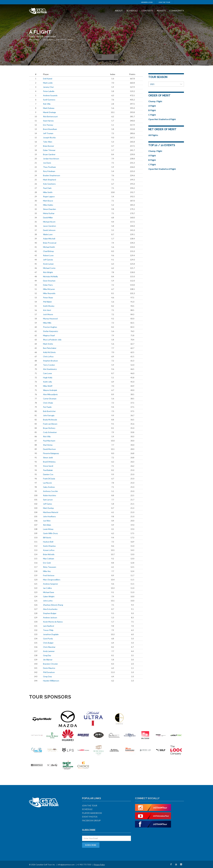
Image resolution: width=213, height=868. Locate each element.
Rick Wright (48, 272)
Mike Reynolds (49, 293)
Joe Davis (47, 163)
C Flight (152, 115)
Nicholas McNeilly (50, 276)
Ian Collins (47, 588)
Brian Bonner (49, 146)
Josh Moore (48, 314)
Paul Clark (47, 188)
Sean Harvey (48, 121)
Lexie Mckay (48, 529)
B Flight (152, 110)
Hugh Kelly (48, 378)
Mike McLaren (49, 289)
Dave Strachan (49, 281)
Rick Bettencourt (50, 116)
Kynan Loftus (49, 550)
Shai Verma (48, 445)
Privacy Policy (99, 865)
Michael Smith (49, 247)
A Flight (152, 106)
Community (177, 11)
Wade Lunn (48, 234)
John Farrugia (49, 415)
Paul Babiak (48, 470)
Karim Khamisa (49, 546)
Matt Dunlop (48, 508)
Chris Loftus (48, 356)
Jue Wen (47, 521)
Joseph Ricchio (49, 138)
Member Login (147, 2)
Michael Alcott (49, 222)
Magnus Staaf (49, 335)
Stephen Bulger (50, 613)
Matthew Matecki (51, 512)
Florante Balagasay (51, 453)
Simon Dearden (50, 209)
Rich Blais (47, 525)
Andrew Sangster (51, 584)
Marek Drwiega (49, 112)
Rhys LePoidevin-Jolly (52, 340)
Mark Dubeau (49, 108)
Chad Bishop (48, 251)
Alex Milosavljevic (50, 394)
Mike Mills (47, 323)
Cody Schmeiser (50, 432)
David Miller (48, 218)
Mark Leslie (48, 83)
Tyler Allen (48, 142)
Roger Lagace (49, 196)
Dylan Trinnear (49, 150)
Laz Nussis (47, 483)
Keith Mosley (49, 306)
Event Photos (90, 817)
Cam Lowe (47, 373)
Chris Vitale (48, 403)
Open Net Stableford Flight (162, 119)
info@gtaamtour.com (66, 865)
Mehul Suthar (49, 213)
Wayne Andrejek (50, 390)
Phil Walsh (47, 302)
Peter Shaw (48, 298)
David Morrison (49, 449)
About (119, 11)
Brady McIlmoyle (50, 420)
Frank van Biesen (50, 424)
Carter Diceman (50, 399)
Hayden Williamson (51, 681)
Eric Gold (47, 563)
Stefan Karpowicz (51, 331)
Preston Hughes (50, 327)
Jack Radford (48, 626)
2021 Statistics (48, 40)
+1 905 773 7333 (84, 865)
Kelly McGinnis (49, 352)
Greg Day (47, 655)
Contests (147, 11)
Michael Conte (49, 268)
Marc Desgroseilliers (52, 580)
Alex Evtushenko (50, 609)
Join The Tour (164, 2)
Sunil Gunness (49, 100)
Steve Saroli (48, 466)
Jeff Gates (48, 504)
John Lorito (48, 601)
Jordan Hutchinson (51, 159)
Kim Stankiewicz (50, 369)
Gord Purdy (48, 639)
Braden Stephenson (52, 175)
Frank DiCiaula (49, 479)
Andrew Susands (50, 95)
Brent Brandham (50, 129)
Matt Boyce (48, 201)
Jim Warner (48, 660)
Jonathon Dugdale (51, 634)
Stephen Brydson (50, 361)
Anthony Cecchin (50, 491)
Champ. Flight (155, 101)
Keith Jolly (47, 382)
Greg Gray (47, 676)
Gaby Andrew (49, 487)
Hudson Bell (48, 542)
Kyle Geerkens (49, 184)
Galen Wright (49, 596)
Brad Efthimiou (49, 462)
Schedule (132, 11)
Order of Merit (61, 40)
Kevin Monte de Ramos (53, 622)
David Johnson (49, 230)
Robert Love (48, 255)
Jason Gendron (50, 226)
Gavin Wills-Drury (50, 533)
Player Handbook (92, 813)
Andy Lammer (49, 651)
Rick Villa (47, 436)
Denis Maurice (49, 668)
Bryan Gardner (49, 154)
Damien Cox (48, 474)
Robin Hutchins (50, 495)
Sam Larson (48, 500)
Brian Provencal (50, 243)
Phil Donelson (49, 672)
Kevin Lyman (48, 264)
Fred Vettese (49, 575)
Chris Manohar (49, 647)
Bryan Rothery (49, 428)
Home (31, 40)
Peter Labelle (49, 91)
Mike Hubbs (48, 205)
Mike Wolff (48, 386)
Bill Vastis (47, 537)
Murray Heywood (50, 319)
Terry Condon (49, 365)
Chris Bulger (48, 643)
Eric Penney (48, 125)
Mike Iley (47, 571)
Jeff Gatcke (48, 260)
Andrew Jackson (50, 617)
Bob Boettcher (49, 411)
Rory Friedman (49, 171)
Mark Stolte (48, 344)
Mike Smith (48, 192)
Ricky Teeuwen (50, 567)
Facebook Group (91, 820)
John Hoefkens (49, 516)
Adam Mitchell (49, 239)
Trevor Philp (48, 630)
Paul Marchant (49, 441)
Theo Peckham (49, 167)
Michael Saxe (49, 592)
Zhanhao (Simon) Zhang (53, 605)
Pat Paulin (47, 407)
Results (161, 11)
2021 (166, 84)
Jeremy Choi (48, 87)
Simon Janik (48, 457)
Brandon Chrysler (50, 664)
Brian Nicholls (49, 554)
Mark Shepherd (50, 180)
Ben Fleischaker (50, 348)
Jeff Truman (48, 133)
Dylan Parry (48, 285)
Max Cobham (49, 559)
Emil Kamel (48, 79)
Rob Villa (47, 104)
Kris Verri (47, 310)
